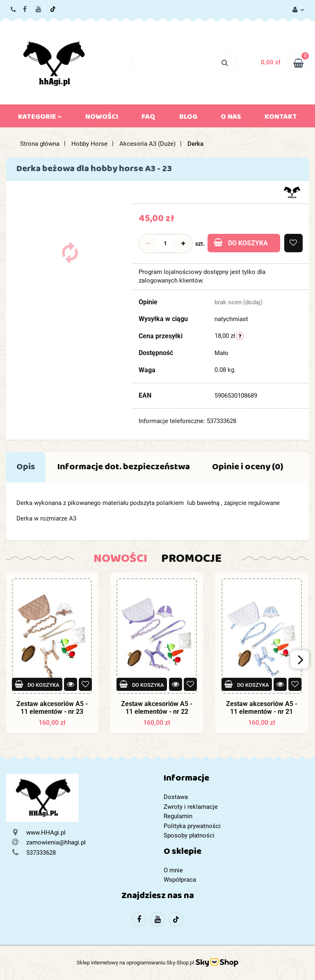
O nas (231, 118)
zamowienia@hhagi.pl (56, 842)
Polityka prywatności (192, 826)
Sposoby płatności (189, 835)
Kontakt (281, 118)
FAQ (148, 118)
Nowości (102, 118)
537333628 (14, 10)
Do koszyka (241, 243)
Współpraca (180, 880)
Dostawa (176, 797)
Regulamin (178, 816)
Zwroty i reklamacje (191, 807)
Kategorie (40, 118)
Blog (188, 118)
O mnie (173, 870)
